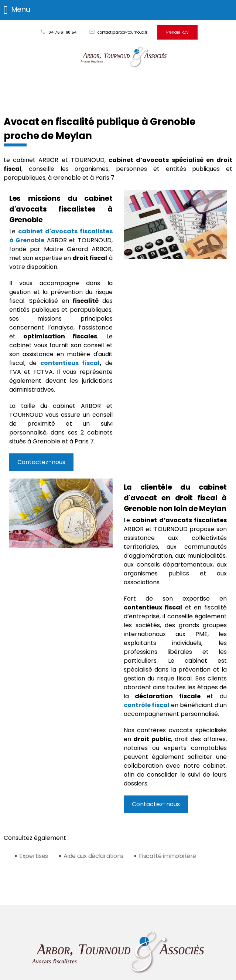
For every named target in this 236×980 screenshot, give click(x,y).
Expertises (34, 856)
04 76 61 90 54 (63, 32)
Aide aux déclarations (93, 856)
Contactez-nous (41, 462)
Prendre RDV (177, 32)
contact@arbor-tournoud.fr (122, 32)
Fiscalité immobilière (167, 856)
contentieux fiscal (70, 363)
